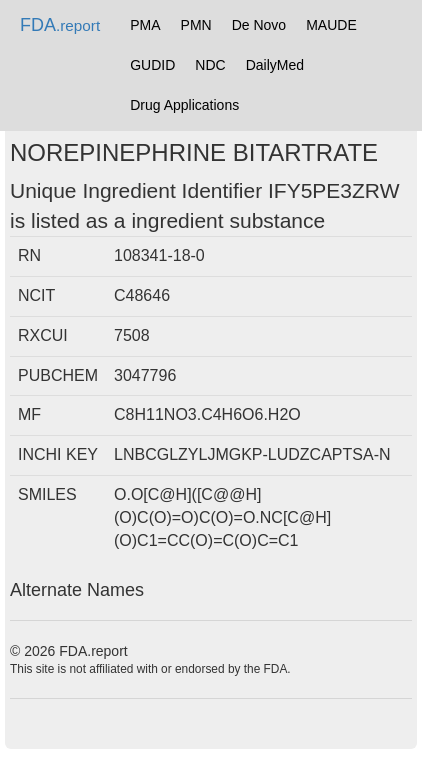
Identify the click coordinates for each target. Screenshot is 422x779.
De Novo (259, 25)
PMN (196, 25)
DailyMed (275, 65)
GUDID (152, 65)
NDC (210, 65)
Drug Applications (184, 105)
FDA (60, 25)
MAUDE (331, 25)
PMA (145, 25)
